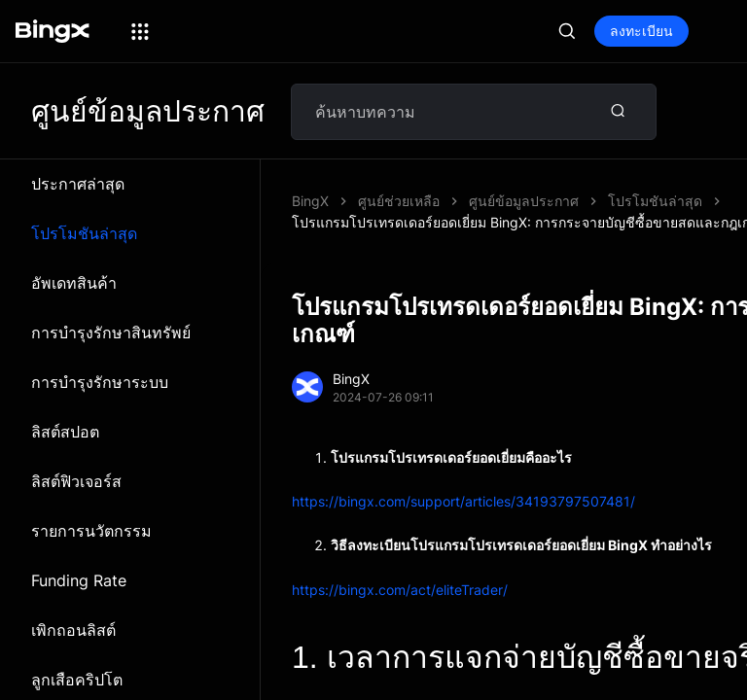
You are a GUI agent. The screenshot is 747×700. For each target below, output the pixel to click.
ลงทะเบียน (641, 31)
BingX (310, 201)
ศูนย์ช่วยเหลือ (399, 201)
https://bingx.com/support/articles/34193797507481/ (463, 480)
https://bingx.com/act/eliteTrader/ (400, 568)
